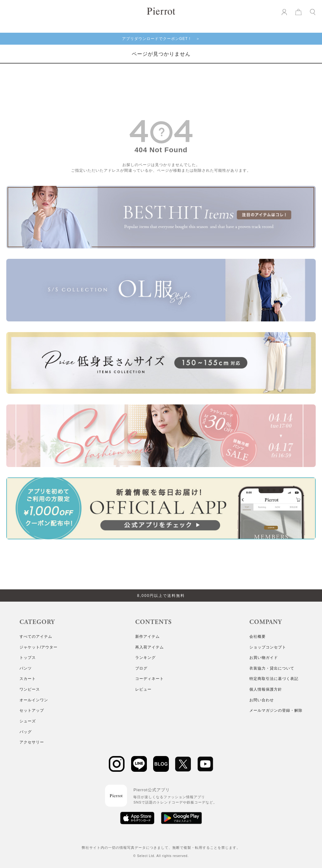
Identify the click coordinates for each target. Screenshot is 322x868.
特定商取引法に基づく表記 (274, 679)
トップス (28, 658)
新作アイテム (147, 637)
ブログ (141, 668)
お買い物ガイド (264, 658)
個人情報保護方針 (266, 689)
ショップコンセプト (268, 647)
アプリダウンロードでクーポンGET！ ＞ (161, 39)
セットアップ (32, 710)
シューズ (28, 721)
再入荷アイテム (150, 647)
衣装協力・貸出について (272, 668)
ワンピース (30, 689)
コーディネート (150, 679)
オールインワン (34, 700)
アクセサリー (32, 742)
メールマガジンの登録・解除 (276, 710)
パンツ (26, 668)
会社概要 (258, 637)
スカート (28, 679)
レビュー (143, 689)
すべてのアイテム (36, 637)
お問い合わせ (262, 700)
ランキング (145, 658)
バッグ (26, 732)
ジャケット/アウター (39, 647)
